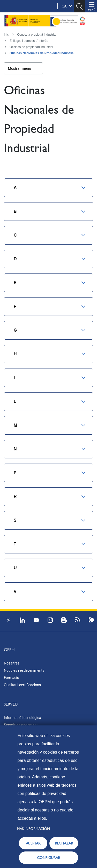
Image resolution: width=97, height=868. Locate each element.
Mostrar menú (20, 68)
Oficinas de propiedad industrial (31, 47)
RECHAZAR (64, 843)
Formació (12, 678)
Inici (7, 35)
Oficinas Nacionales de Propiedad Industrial (42, 53)
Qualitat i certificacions (22, 685)
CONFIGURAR (48, 858)
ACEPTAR (33, 843)
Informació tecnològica (23, 718)
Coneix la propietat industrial (37, 35)
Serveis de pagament (21, 725)
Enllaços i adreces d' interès (29, 41)
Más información (33, 829)
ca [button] (67, 6)
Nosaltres (12, 663)
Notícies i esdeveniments (24, 670)
